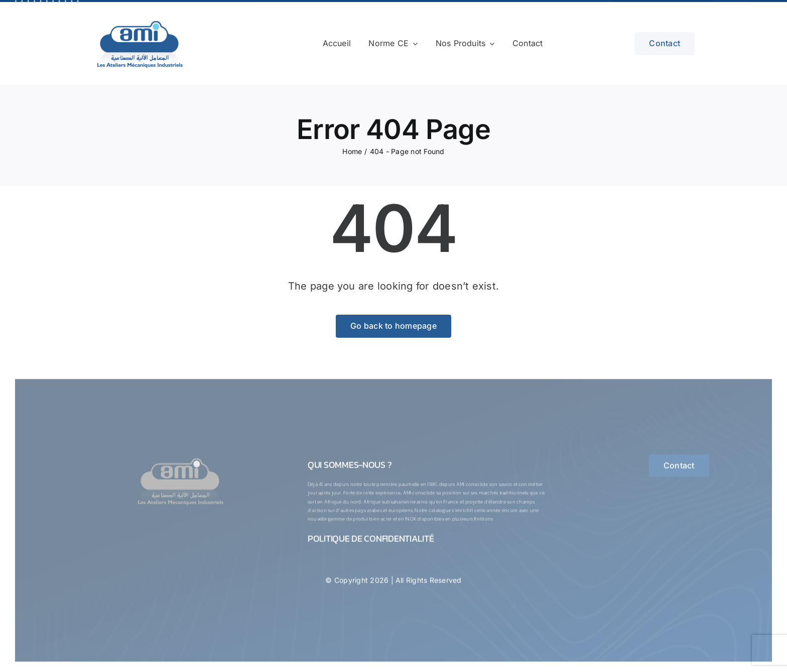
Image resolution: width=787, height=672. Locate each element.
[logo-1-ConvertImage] (180, 461)
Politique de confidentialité (371, 542)
